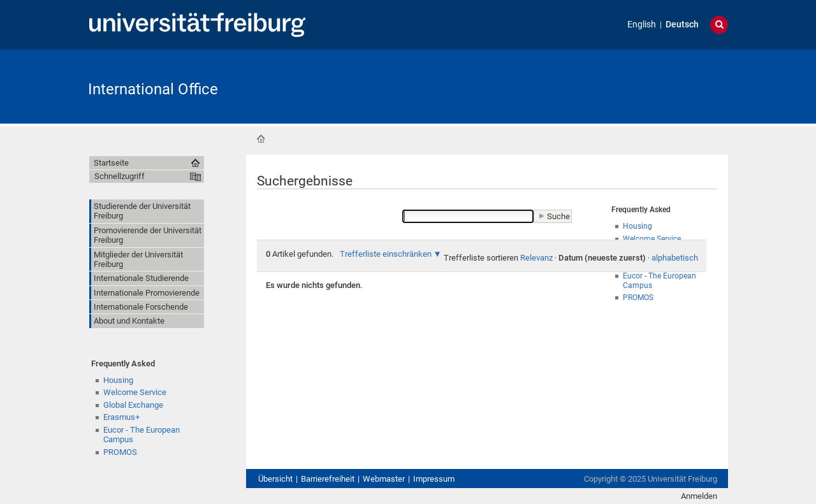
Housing (118, 380)
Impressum (434, 479)
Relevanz (536, 258)
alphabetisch (675, 258)
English (642, 25)
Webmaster (384, 479)
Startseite (261, 139)
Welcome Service (135, 392)
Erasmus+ (121, 417)
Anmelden (699, 496)
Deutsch (682, 25)
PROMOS (120, 452)
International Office (153, 89)
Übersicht (275, 479)
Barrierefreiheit (328, 479)
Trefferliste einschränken (386, 254)
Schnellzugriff (120, 176)
